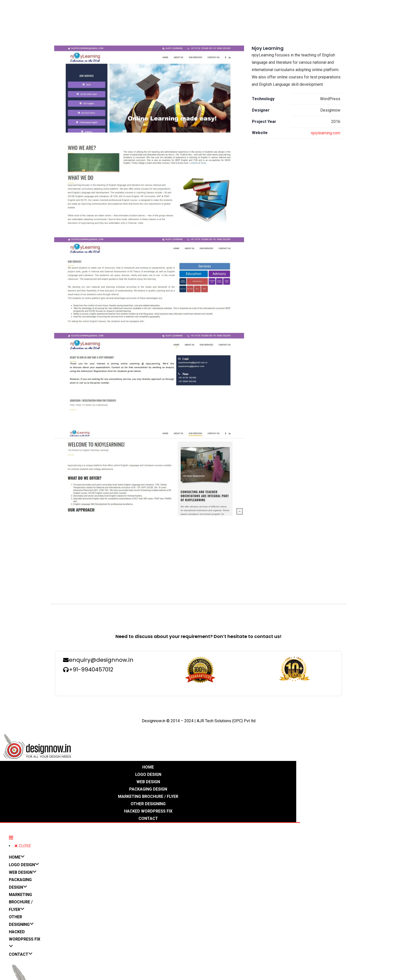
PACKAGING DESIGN (148, 789)
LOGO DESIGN (148, 774)
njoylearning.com (326, 133)
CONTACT (148, 818)
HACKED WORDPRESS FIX (148, 811)
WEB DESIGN (148, 782)
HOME (148, 767)
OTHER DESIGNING (148, 804)
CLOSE (23, 846)
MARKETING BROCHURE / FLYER (148, 796)
